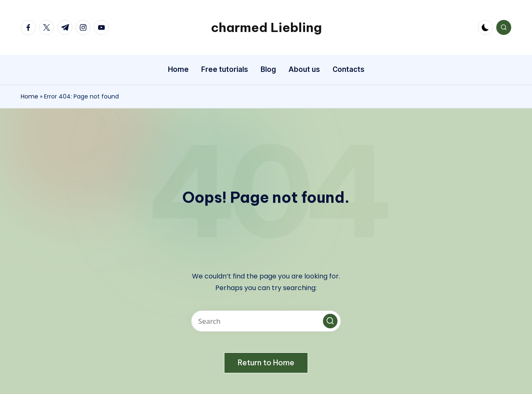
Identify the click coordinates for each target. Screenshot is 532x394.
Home (30, 96)
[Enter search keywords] (266, 321)
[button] (330, 321)
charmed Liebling (266, 27)
